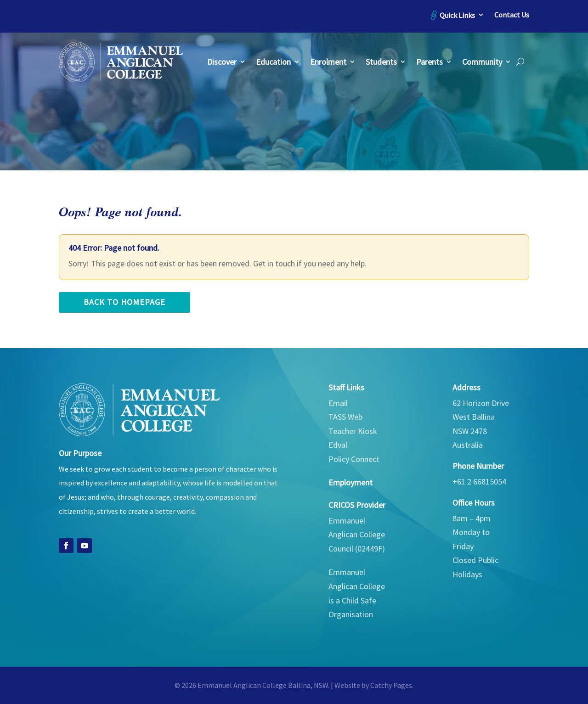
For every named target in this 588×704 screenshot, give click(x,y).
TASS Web (345, 417)
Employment (351, 482)
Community (482, 62)
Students (381, 62)
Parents (430, 62)
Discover (222, 62)
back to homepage (124, 302)
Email (338, 403)
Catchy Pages (391, 685)
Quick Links (457, 15)
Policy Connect (354, 459)
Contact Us (512, 15)
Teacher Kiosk (353, 431)
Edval (338, 445)
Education (273, 62)
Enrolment (328, 62)
